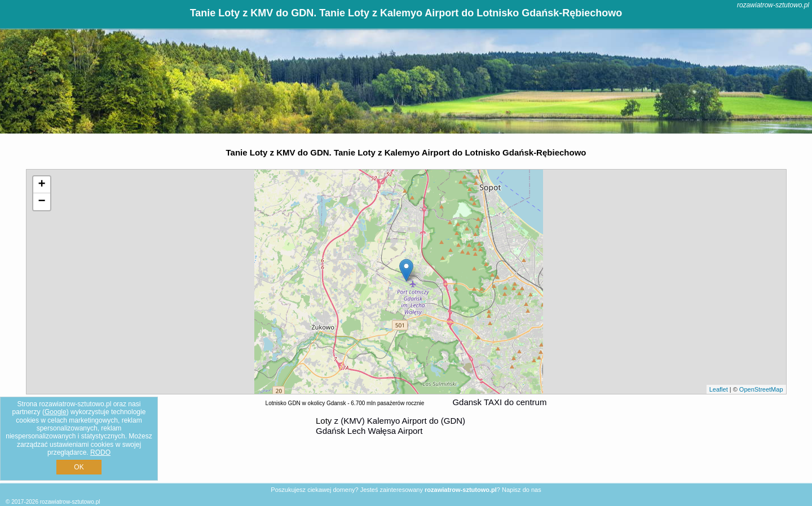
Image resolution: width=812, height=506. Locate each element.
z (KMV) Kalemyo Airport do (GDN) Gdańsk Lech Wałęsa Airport (390, 426)
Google (56, 412)
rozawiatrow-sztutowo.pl (773, 5)
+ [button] (41, 185)
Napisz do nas (522, 490)
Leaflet (719, 389)
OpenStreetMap (761, 389)
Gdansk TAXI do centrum (499, 402)
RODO (100, 452)
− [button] (41, 202)
